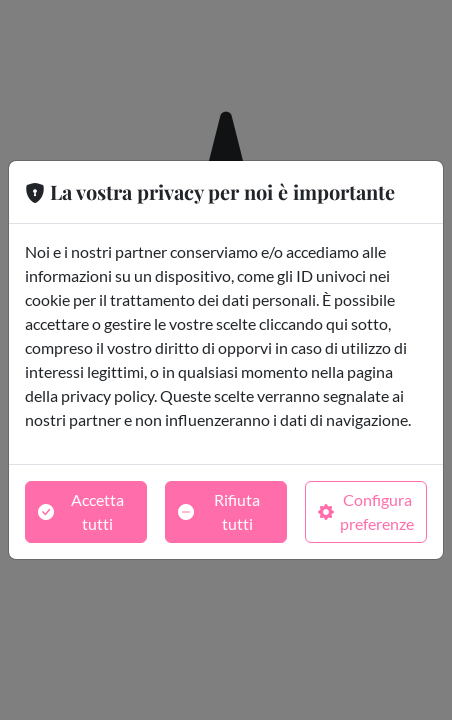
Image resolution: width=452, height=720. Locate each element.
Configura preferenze (366, 511)
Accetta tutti (81, 511)
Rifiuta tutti (219, 511)
